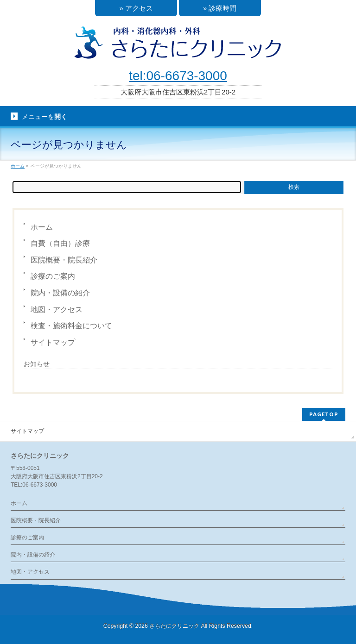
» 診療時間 (220, 8)
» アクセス (136, 8)
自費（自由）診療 (60, 243)
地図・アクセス (57, 309)
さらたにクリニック (174, 626)
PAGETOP (324, 414)
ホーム (42, 227)
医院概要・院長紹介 (64, 260)
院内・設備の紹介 (60, 293)
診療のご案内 (53, 276)
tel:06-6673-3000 (178, 76)
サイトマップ (53, 342)
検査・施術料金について (71, 326)
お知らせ (37, 364)
